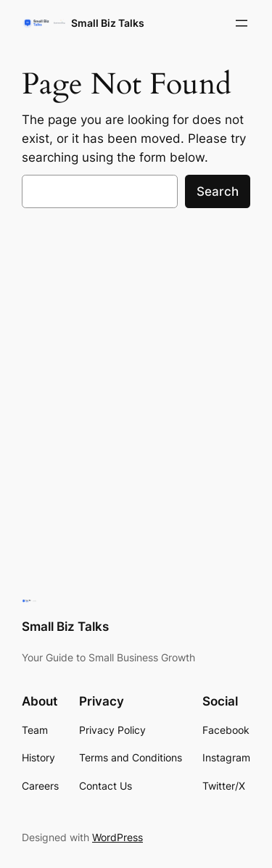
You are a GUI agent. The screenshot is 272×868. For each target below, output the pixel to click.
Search (218, 191)
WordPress (118, 837)
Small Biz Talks (108, 23)
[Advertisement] (136, 366)
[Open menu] (242, 23)
